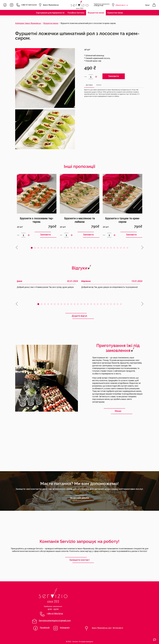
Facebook (45, 628)
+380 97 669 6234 (29, 5)
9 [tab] (58, 248)
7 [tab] (51, 248)
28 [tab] (121, 248)
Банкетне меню (115, 13)
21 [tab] (98, 248)
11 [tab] (65, 248)
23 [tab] (104, 248)
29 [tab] (124, 248)
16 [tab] (81, 248)
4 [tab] (42, 248)
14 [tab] (75, 248)
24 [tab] (108, 248)
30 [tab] (127, 248)
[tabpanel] (37, 206)
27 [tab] (118, 248)
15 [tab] (78, 248)
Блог (148, 5)
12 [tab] (68, 248)
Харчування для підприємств (50, 13)
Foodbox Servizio (76, 13)
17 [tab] (85, 248)
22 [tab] (101, 248)
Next (141, 246)
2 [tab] (35, 248)
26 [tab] (114, 248)
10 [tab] (61, 248)
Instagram (65, 628)
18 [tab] (88, 248)
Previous (17, 246)
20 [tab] (94, 248)
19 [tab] (91, 248)
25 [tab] (111, 248)
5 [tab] (45, 248)
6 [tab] (48, 248)
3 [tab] (38, 248)
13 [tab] (71, 248)
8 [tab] (55, 248)
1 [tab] (32, 248)
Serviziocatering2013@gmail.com (55, 621)
